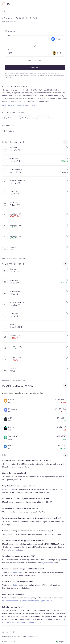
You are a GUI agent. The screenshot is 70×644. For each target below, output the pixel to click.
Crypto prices (8, 489)
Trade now (35, 68)
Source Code (43, 118)
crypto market (12, 550)
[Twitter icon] (3, 632)
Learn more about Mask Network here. (19, 105)
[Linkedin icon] (7, 632)
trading (28, 598)
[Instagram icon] (14, 632)
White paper (25, 118)
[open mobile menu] (66, 4)
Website (9, 118)
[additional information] (67, 147)
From (9, 35)
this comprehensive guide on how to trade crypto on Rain (27, 601)
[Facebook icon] (11, 632)
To (8, 50)
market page (15, 572)
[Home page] (8, 4)
